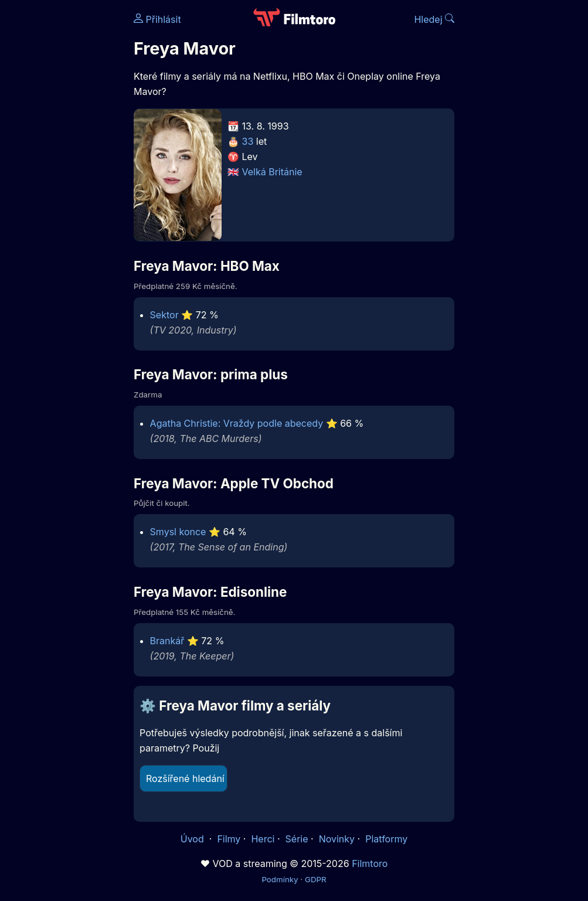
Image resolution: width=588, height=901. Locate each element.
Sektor (164, 315)
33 (248, 141)
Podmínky (280, 879)
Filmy (229, 839)
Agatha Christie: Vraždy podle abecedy (237, 423)
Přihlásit (157, 19)
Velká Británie (272, 172)
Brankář (167, 641)
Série (297, 839)
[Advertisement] (63, 181)
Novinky (337, 839)
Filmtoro (370, 863)
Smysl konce (178, 532)
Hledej (434, 19)
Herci (263, 839)
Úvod (193, 839)
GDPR (316, 879)
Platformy (386, 839)
